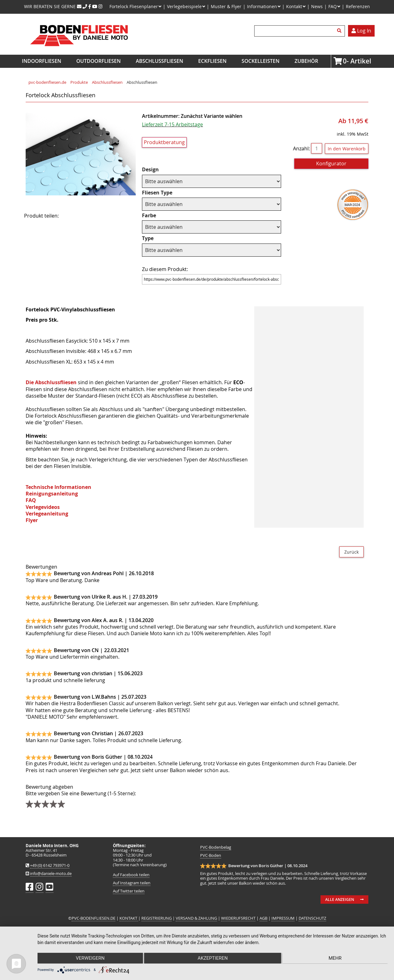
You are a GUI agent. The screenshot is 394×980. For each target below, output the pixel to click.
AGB (263, 918)
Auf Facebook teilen (131, 875)
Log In (361, 31)
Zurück (351, 552)
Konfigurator (331, 163)
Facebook (73, 216)
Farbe (155, 216)
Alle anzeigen (340, 900)
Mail (104, 216)
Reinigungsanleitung (52, 494)
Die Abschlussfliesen (51, 382)
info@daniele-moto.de (51, 874)
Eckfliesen (212, 61)
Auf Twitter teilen (129, 891)
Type (155, 238)
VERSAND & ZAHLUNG (196, 918)
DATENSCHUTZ (312, 918)
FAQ (31, 500)
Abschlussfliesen (159, 61)
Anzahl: (301, 148)
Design (155, 170)
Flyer (32, 520)
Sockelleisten (261, 61)
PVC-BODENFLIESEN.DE (93, 918)
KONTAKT (129, 918)
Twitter (88, 216)
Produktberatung (164, 142)
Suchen (340, 31)
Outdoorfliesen (98, 61)
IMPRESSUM (283, 918)
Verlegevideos (43, 507)
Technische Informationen (58, 487)
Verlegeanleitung (47, 514)
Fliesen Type (157, 193)
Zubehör (306, 61)
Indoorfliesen (42, 61)
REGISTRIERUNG (157, 918)
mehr (336, 958)
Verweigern (90, 958)
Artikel (345, 61)
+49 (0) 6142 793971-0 (50, 865)
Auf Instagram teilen (132, 883)
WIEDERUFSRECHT (238, 918)
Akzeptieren (213, 958)
